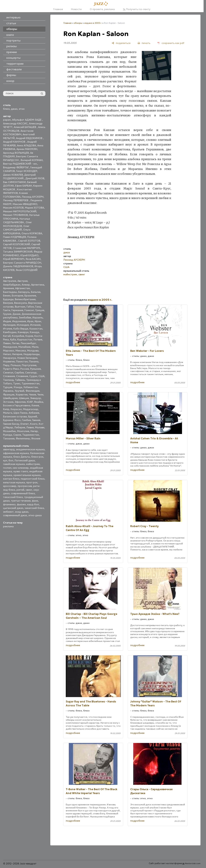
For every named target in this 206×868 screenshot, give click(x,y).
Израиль (38, 318)
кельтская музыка (14, 482)
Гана (38, 307)
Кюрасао (16, 409)
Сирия (17, 435)
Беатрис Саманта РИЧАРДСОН (22, 263)
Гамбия (26, 420)
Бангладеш (10, 292)
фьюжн (21, 504)
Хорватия (22, 395)
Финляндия (32, 391)
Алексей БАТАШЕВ (25, 127)
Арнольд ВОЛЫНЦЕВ (16, 153)
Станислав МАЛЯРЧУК (27, 248)
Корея (29, 336)
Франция (9, 395)
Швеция (24, 398)
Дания (16, 314)
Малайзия (24, 347)
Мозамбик (9, 431)
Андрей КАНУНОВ (14, 142)
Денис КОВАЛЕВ (13, 175)
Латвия (38, 339)
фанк (35, 501)
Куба (13, 339)
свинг (29, 490)
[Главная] (102, 4)
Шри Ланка (20, 413)
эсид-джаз (22, 512)
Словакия (9, 376)
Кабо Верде (21, 329)
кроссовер (10, 486)
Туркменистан (31, 383)
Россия (25, 369)
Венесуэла (21, 303)
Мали (35, 347)
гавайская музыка (14, 464)
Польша (16, 365)
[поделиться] (121, 43)
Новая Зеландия (27, 358)
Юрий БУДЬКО (29, 255)
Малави (40, 427)
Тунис (17, 383)
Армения (8, 288)
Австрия (22, 281)
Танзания (9, 438)
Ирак (30, 321)
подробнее (73, 382)
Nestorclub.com (193, 863)
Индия (7, 321)
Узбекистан (31, 387)
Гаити (7, 310)
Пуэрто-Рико (11, 369)
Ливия (30, 427)
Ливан (7, 343)
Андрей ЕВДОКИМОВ (29, 138)
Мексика (21, 351)
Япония (36, 438)
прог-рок (32, 482)
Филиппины (23, 438)
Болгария (17, 296)
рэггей (20, 490)
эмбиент (8, 512)
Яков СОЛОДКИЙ (27, 270)
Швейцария (10, 398)
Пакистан (22, 361)
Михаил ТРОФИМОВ (15, 215)
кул (5, 460)
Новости (76, 9)
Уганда (18, 387)
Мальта (8, 413)
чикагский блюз (34, 508)
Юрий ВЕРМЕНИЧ (14, 259)
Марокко (9, 351)
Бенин (7, 296)
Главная (58, 9)
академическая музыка (30, 449)
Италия (8, 329)
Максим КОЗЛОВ (13, 208)
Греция (40, 310)
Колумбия (18, 336)
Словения (22, 376)
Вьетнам (20, 307)
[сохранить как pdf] (171, 43)
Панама (34, 361)
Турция (8, 387)
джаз (14, 109)
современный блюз (23, 493)
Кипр (6, 409)
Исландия (23, 325)
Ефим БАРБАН (24, 186)
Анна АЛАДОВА (26, 145)
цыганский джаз (13, 508)
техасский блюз (13, 497)
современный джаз (15, 515)
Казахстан (36, 329)
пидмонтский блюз (33, 479)
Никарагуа (10, 358)
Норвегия (9, 361)
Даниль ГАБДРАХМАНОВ (18, 266)
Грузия (7, 314)
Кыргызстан (25, 339)
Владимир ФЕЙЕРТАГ (16, 167)
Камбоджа (10, 332)
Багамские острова (15, 417)
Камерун (23, 332)
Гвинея (36, 420)
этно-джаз (35, 515)
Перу (6, 365)
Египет (25, 424)
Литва (16, 343)
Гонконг (29, 310)
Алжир (26, 285)
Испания (35, 325)
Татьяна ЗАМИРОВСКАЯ (18, 252)
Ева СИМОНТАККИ (14, 182)
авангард (9, 449)
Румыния (35, 369)
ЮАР (30, 402)
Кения (35, 405)
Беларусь (24, 292)
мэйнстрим (33, 464)
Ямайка (39, 402)
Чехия (32, 395)
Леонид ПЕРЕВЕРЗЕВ (16, 200)
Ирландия (9, 325)
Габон (30, 307)
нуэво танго (21, 471)
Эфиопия (20, 402)
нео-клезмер (21, 468)
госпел (7, 468)
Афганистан (22, 288)
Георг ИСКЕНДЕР (27, 171)
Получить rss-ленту (137, 9)
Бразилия (30, 296)
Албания (34, 413)
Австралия (10, 281)
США (41, 376)
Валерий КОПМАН (32, 160)
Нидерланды (32, 354)
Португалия (29, 365)
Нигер (34, 431)
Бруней (33, 417)
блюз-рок (37, 457)
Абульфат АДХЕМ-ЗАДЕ (27, 120)
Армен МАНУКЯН (27, 149)
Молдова (33, 351)
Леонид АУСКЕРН (33, 197)
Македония (10, 347)
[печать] (144, 43)
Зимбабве (25, 318)
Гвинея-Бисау (11, 424)
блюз (6, 109)
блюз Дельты (22, 457)
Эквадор (36, 398)
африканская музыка (16, 453)
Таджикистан (31, 435)
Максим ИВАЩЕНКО (25, 204)
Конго (34, 424)
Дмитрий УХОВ (35, 178)
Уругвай (19, 391)
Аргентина (38, 285)
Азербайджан (12, 285)
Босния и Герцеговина (17, 405)
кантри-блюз (11, 479)
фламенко (9, 504)
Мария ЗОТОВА (34, 208)
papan (7, 120)
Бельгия (36, 292)
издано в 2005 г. (93, 23)
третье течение (21, 501)
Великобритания (25, 299)
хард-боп (33, 504)
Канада (34, 332)
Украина (8, 391)
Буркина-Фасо (12, 420)
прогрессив (25, 486)
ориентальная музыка (27, 475)
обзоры (78, 23)
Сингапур (31, 373)
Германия (17, 310)
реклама (8, 526)
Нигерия (17, 354)
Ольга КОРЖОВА (32, 233)
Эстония (8, 402)
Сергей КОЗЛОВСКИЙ (17, 244)
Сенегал (8, 373)
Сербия (19, 373)
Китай (7, 336)
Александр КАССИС (15, 123)
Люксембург (28, 343)
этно (22, 109)
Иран (38, 321)
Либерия (20, 427)
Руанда (8, 435)
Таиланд (8, 380)
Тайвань (20, 380)
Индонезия (19, 321)
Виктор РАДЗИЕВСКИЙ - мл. (20, 164)
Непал (7, 354)
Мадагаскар (31, 409)
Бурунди (8, 299)
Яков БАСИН (33, 259)
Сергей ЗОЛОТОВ (29, 241)
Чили (40, 395)
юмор (10, 81)
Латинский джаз (25, 460)
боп (11, 460)
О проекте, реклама (102, 9)
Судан (33, 376)
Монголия (23, 431)
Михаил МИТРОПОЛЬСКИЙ (20, 211)
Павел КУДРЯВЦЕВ (14, 237)
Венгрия (8, 303)
